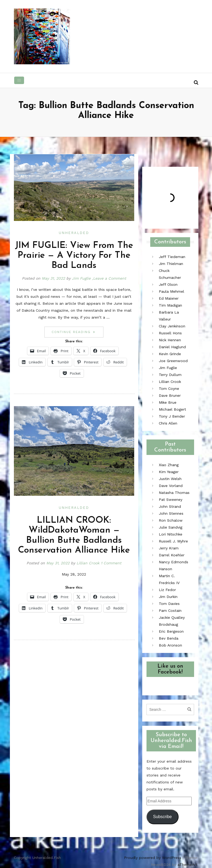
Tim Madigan (170, 305)
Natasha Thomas (174, 493)
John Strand (170, 506)
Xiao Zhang (169, 465)
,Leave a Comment (109, 278)
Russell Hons (170, 333)
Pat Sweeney (171, 500)
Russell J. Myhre (173, 541)
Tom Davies (169, 604)
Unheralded (74, 233)
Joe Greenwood (173, 361)
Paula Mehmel (171, 291)
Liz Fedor (167, 590)
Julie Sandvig (171, 527)
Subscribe (162, 817)
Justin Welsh (170, 479)
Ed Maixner (169, 298)
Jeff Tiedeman (172, 257)
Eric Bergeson (171, 631)
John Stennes (171, 513)
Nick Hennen (170, 340)
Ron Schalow (171, 520)
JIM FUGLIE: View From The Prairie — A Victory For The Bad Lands (74, 256)
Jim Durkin (168, 597)
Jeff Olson (168, 284)
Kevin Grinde (170, 354)
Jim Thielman (171, 264)
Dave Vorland (171, 486)
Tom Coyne (169, 389)
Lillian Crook (88, 563)
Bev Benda (169, 638)
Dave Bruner (170, 395)
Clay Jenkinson (172, 326)
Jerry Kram (169, 548)
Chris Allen (168, 423)
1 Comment (111, 563)
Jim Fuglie (81, 278)
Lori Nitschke (171, 534)
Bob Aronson (170, 645)
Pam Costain (170, 611)
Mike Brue (168, 402)
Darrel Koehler (172, 555)
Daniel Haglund (172, 347)
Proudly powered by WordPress (153, 858)
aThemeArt (187, 865)
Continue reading (78, 332)
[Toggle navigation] (19, 80)
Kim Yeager (169, 472)
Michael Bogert (172, 409)
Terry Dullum (170, 375)
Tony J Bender (172, 416)
